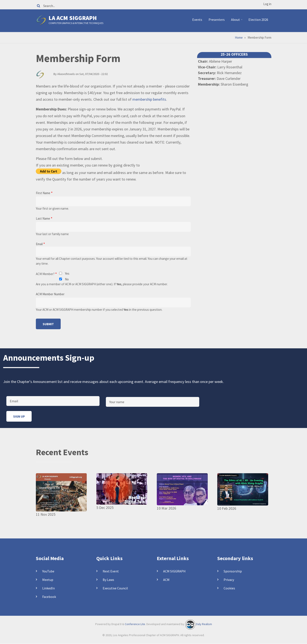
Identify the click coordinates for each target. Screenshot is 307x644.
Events (197, 20)
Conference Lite (135, 624)
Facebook (49, 597)
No (67, 279)
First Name (43, 193)
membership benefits (149, 99)
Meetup (48, 580)
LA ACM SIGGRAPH (73, 18)
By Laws (108, 580)
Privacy (229, 580)
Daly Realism (204, 624)
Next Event (111, 571)
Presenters (217, 20)
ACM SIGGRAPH (174, 571)
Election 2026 (258, 20)
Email (39, 244)
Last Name (43, 218)
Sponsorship (233, 571)
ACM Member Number (50, 294)
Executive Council (115, 588)
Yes (67, 273)
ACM (166, 580)
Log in (267, 4)
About (237, 21)
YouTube (48, 571)
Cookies (229, 588)
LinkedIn (48, 588)
